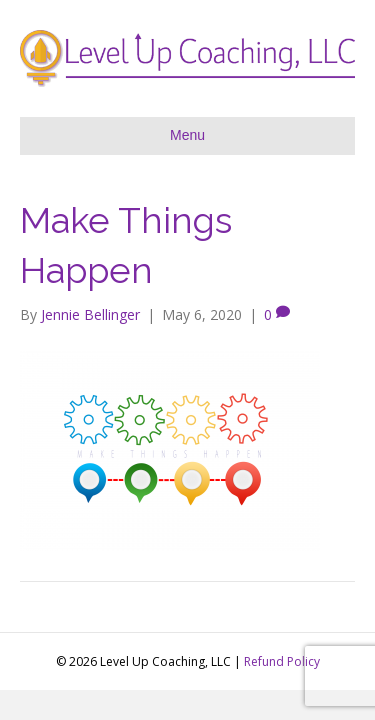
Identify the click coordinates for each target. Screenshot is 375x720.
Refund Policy (282, 661)
